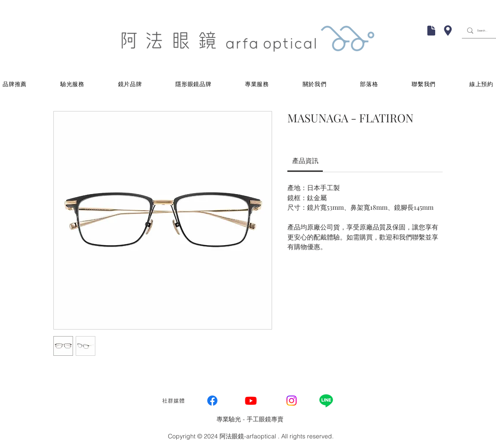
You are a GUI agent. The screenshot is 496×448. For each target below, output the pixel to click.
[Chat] (448, 31)
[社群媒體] (175, 401)
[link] (305, 160)
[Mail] (431, 31)
